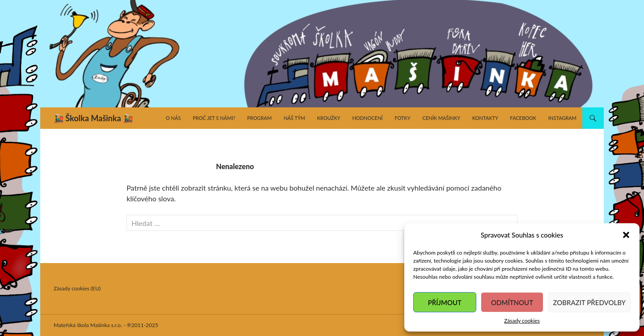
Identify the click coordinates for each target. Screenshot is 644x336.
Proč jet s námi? (214, 118)
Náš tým (294, 118)
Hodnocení (368, 118)
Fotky (402, 118)
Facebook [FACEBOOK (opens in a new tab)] (523, 118)
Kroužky (329, 118)
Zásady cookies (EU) (77, 288)
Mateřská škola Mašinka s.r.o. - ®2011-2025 (106, 325)
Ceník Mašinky (442, 118)
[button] (626, 235)
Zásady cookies (522, 321)
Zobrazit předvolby (589, 302)
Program (260, 118)
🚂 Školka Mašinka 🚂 (93, 118)
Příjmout (445, 302)
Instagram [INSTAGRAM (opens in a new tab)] (562, 118)
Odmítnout (512, 302)
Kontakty (485, 118)
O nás (173, 118)
